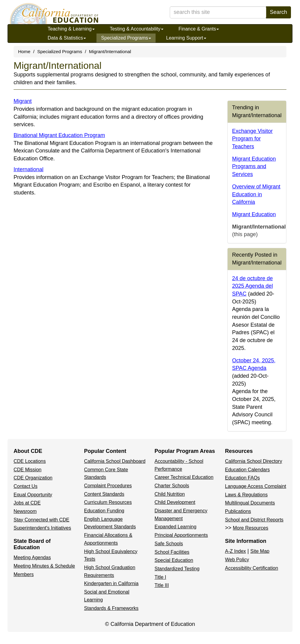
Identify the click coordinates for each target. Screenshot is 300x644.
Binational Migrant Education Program (59, 135)
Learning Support (186, 38)
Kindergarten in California (111, 583)
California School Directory (253, 461)
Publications (238, 511)
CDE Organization (33, 478)
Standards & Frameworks (111, 608)
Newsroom (25, 511)
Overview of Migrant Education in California (256, 194)
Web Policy (237, 560)
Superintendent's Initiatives (42, 528)
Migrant (23, 101)
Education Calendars (247, 470)
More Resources (250, 528)
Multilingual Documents (250, 503)
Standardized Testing (177, 569)
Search (278, 12)
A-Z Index (235, 551)
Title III (162, 585)
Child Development (175, 502)
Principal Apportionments (181, 535)
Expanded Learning (176, 527)
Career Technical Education (184, 477)
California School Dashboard (115, 461)
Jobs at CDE (27, 503)
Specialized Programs (126, 38)
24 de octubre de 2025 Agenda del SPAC (253, 286)
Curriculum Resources (108, 502)
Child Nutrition (170, 494)
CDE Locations (30, 461)
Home (24, 51)
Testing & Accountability (137, 29)
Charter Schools (172, 486)
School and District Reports (254, 520)
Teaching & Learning (71, 29)
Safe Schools (169, 544)
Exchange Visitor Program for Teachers (253, 139)
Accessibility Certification (251, 568)
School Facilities (172, 552)
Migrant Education (254, 214)
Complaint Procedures (108, 486)
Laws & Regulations (246, 495)
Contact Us (25, 486)
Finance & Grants (199, 29)
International (28, 169)
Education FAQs (242, 478)
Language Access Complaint (256, 486)
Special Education (174, 560)
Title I (161, 577)
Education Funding (104, 511)
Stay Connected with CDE (41, 520)
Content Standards (104, 494)
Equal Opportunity (33, 495)
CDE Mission (27, 470)
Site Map (260, 551)
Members (24, 574)
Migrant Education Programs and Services (254, 167)
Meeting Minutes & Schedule (44, 566)
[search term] (218, 12)
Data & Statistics (67, 38)
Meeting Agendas (32, 557)
